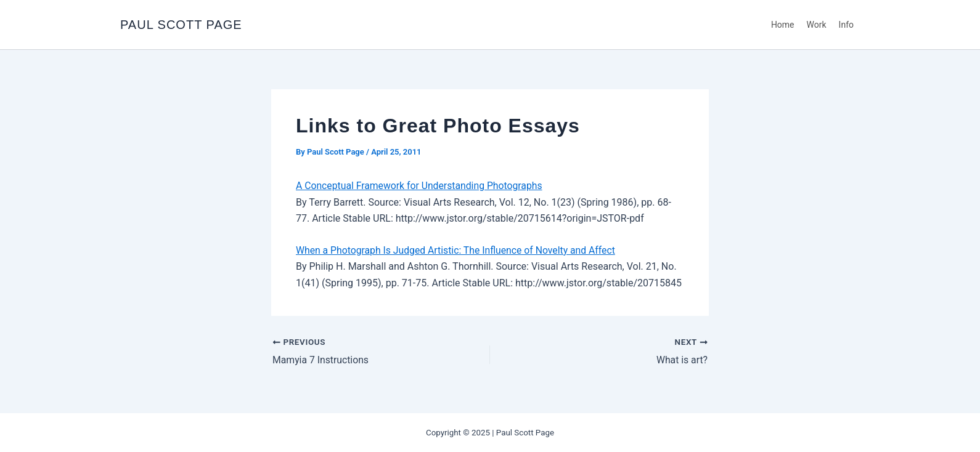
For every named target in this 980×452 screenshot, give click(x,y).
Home (783, 25)
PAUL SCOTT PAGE (181, 25)
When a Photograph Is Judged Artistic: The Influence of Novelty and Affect (458, 250)
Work (817, 25)
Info (846, 25)
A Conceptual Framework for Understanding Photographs (421, 186)
